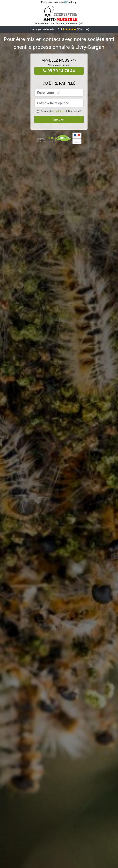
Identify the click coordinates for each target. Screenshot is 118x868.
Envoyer (59, 119)
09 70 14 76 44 (59, 71)
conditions (59, 111)
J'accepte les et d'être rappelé (61, 111)
